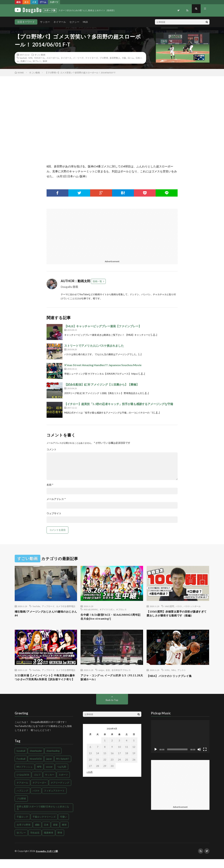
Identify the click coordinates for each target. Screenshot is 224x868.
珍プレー (37, 61)
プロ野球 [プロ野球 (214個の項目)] (21, 808)
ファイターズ (92, 58)
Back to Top (112, 709)
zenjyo (101, 673)
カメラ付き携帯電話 (66, 606)
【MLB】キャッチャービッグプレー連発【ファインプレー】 (103, 326)
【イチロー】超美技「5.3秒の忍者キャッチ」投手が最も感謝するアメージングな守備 (119, 404)
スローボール (53, 58)
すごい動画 (40, 55)
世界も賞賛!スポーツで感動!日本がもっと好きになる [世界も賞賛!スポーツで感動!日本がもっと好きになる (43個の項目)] (43, 817)
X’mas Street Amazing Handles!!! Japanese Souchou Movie (103, 365)
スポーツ (54, 2)
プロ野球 (104, 58)
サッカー (45, 22)
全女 (108, 673)
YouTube (36, 606)
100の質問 (169, 606)
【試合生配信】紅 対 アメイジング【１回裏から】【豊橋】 (102, 384)
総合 (19, 2)
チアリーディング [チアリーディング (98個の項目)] (60, 792)
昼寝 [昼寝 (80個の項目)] (55, 834)
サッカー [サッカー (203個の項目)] (50, 784)
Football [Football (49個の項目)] (21, 768)
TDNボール (39, 58)
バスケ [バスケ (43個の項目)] (36, 800)
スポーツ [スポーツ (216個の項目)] (63, 784)
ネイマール (60, 22)
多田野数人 (115, 58)
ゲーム (43, 2)
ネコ (26, 2)
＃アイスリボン (107, 609)
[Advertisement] (78, 234)
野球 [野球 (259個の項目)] (60, 842)
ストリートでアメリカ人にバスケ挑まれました (94, 346)
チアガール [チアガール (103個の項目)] (22, 792)
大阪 (124, 58)
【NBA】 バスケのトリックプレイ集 (173, 678)
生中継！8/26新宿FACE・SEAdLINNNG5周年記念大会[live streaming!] (111, 617)
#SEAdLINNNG (91, 609)
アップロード (48, 606)
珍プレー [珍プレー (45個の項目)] (21, 842)
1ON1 (167, 673)
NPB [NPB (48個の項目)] (39, 776)
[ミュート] (199, 758)
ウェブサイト (54, 513)
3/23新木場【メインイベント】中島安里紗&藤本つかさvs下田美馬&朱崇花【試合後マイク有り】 (45, 683)
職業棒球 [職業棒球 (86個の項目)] (49, 842)
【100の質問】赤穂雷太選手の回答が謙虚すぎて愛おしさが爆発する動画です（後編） (177, 617)
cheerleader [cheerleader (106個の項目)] (36, 760)
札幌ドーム (26, 61)
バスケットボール (192, 606)
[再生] (156, 758)
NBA (173, 673)
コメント (52, 449)
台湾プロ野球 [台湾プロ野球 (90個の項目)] (24, 834)
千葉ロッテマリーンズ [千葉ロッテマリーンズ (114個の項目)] (44, 826)
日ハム (131, 58)
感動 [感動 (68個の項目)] (37, 834)
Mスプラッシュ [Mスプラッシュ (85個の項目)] (25, 776)
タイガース (66, 58)
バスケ (179, 606)
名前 (50, 485)
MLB (85, 22)
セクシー (74, 22)
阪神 (45, 61)
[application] (180, 745)
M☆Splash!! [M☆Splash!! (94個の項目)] (63, 768)
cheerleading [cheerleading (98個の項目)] (53, 760)
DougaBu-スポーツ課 (48, 860)
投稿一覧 (97, 281)
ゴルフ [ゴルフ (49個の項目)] (37, 784)
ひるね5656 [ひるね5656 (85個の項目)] (23, 784)
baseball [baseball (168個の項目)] (21, 760)
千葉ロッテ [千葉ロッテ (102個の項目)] (22, 826)
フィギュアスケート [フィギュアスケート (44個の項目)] (54, 800)
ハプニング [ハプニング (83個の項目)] (22, 800)
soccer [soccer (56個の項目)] (49, 776)
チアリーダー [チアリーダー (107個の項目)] (39, 792)
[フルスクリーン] (205, 758)
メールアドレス (56, 499)
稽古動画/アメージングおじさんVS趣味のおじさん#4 (45, 614)
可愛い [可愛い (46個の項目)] (63, 826)
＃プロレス (121, 609)
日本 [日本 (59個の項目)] (46, 834)
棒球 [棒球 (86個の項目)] (64, 834)
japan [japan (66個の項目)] (49, 768)
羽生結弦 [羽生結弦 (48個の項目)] (35, 842)
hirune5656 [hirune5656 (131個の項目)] (36, 768)
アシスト (182, 673)
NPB (30, 58)
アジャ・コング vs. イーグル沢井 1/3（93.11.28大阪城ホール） (107, 681)
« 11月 (90, 781)
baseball (23, 58)
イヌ (34, 2)
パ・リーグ (78, 58)
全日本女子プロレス (121, 673)
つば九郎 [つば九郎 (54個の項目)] (62, 776)
